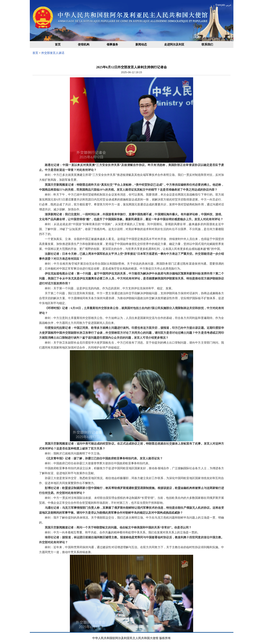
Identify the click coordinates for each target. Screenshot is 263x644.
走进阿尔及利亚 (174, 45)
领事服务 (112, 45)
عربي (229, 5)
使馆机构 (84, 45)
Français (220, 5)
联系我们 (207, 45)
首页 (58, 45)
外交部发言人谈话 (53, 53)
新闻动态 (141, 45)
